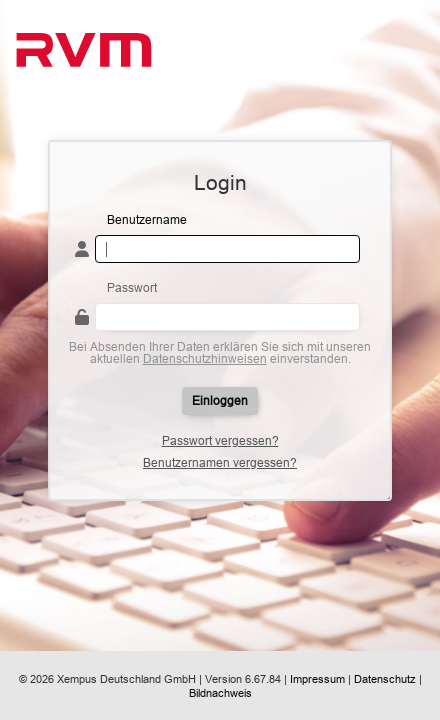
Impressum (317, 679)
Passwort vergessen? (220, 441)
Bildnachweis (220, 693)
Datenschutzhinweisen (205, 358)
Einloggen (220, 400)
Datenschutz (385, 679)
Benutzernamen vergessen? (220, 463)
